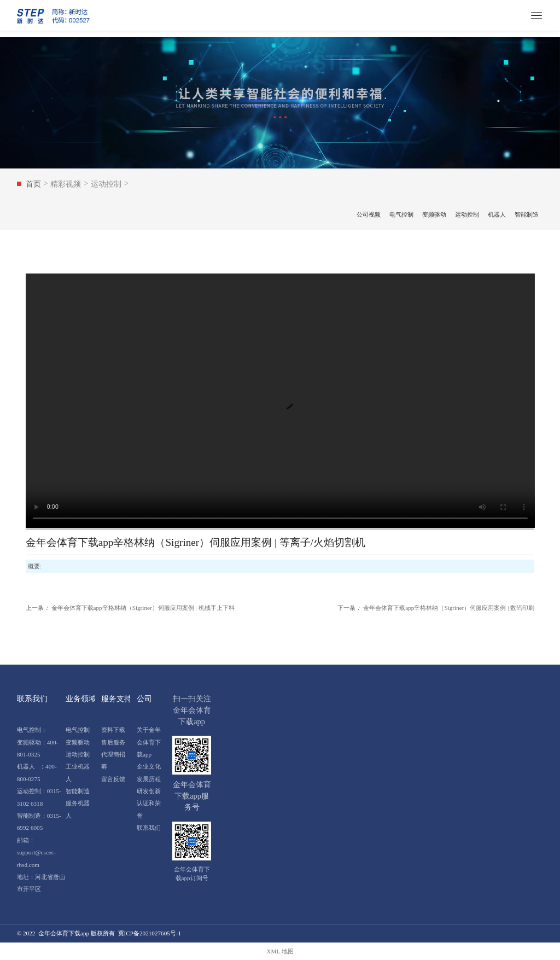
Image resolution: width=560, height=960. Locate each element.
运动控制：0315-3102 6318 (39, 797)
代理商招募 (113, 760)
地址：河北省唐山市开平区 (41, 883)
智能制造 (527, 214)
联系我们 (149, 828)
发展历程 (149, 779)
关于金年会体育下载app (149, 742)
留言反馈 (113, 779)
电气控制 (401, 214)
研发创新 (149, 791)
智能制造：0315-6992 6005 (39, 822)
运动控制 (467, 214)
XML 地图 (280, 951)
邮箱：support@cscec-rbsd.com (37, 853)
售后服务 (113, 742)
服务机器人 (78, 809)
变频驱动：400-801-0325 (38, 748)
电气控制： (32, 730)
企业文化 (149, 766)
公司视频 (369, 214)
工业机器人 (78, 772)
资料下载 (113, 730)
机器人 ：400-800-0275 (37, 772)
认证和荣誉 (149, 809)
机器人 (497, 214)
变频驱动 (434, 214)
